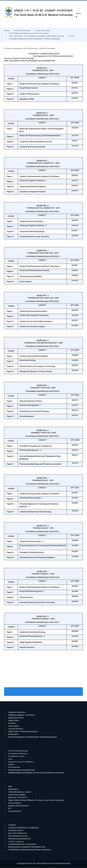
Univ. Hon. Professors (17, 833)
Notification (13, 789)
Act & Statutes (14, 803)
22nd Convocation (43, 30)
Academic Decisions (17, 712)
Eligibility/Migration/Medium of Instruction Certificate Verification (36, 773)
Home (7, 30)
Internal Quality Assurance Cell (21, 770)
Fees (10, 759)
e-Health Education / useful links (22, 844)
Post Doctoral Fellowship (18, 751)
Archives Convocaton (22, 30)
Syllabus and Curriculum (18, 806)
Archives (12, 723)
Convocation (14, 726)
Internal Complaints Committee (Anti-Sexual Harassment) (33, 737)
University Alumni (16, 830)
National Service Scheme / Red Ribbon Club (27, 847)
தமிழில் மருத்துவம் (16, 841)
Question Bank (15, 811)
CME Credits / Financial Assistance (23, 731)
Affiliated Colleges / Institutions (22, 715)
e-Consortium (14, 767)
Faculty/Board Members (18, 753)
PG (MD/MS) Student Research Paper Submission (30, 850)
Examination (14, 734)
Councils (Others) (16, 729)
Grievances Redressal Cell (19, 839)
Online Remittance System (20, 792)
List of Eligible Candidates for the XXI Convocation (29, 33)
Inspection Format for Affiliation (21, 762)
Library (72, 36)
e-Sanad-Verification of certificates (23, 828)
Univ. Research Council (18, 836)
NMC (10, 786)
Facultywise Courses (16, 756)
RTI (10, 808)
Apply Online (14, 720)
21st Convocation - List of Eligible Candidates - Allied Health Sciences (36, 36)
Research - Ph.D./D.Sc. (18, 797)
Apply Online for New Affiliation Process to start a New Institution (36, 800)
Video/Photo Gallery (17, 795)
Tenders (12, 825)
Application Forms (16, 718)
